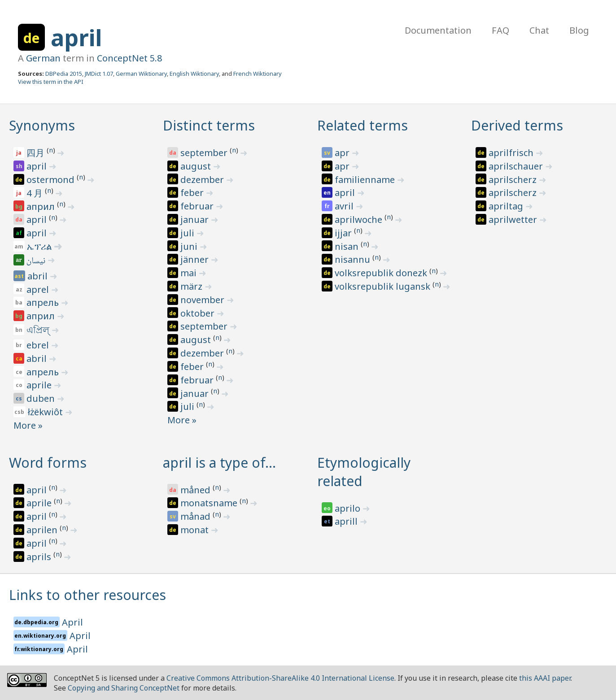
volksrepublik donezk (382, 273)
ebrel (39, 345)
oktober (199, 313)
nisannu (354, 259)
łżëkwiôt (46, 412)
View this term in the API (51, 82)
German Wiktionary (141, 74)
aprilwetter (514, 220)
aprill (347, 521)
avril (345, 206)
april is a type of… (219, 463)
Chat (539, 30)
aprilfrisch (512, 153)
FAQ (500, 30)
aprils (40, 557)
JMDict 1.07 (99, 74)
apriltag (507, 206)
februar (198, 206)
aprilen (43, 530)
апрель (44, 302)
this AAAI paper (545, 678)
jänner (196, 259)
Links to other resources (87, 595)
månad (197, 516)
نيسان (37, 261)
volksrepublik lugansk (384, 286)
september (205, 153)
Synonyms (42, 125)
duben (42, 398)
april (76, 38)
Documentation (438, 30)
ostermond (52, 180)
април (42, 207)
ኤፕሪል (40, 246)
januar (196, 220)
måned (197, 490)
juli (188, 233)
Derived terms (517, 125)
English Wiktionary (194, 74)
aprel (39, 289)
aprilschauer (517, 166)
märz (192, 286)
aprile (40, 385)
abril (39, 276)
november (203, 300)
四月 (37, 153)
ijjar (344, 233)
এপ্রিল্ (39, 330)
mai (190, 273)
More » (28, 425)
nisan (348, 246)
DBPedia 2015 (64, 74)
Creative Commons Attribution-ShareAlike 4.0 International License (280, 678)
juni (190, 246)
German (43, 58)
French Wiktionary (258, 74)
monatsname (210, 503)
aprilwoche (360, 220)
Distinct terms (209, 125)
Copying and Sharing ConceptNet (124, 688)
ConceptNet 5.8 (129, 58)
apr (343, 153)
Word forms (48, 463)
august (197, 166)
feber (193, 193)
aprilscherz (514, 180)
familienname (366, 180)
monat (196, 530)
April (72, 622)
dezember (203, 180)
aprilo (349, 508)
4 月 (36, 193)
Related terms (363, 125)
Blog (579, 30)
